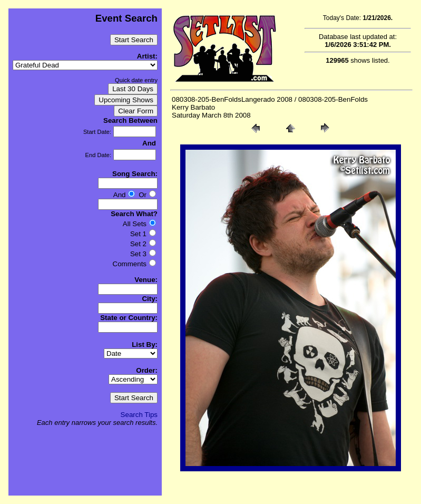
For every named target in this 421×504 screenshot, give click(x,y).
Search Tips (139, 415)
